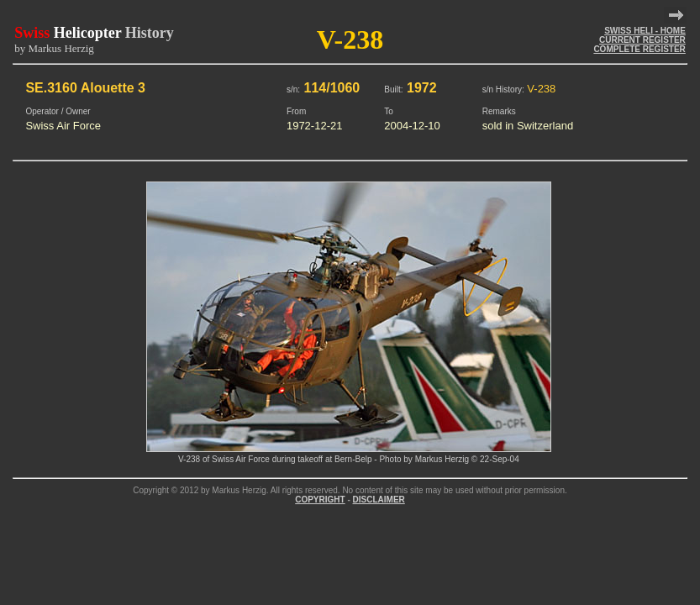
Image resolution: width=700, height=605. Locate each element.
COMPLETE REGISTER (639, 49)
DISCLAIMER (379, 500)
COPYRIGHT (320, 500)
